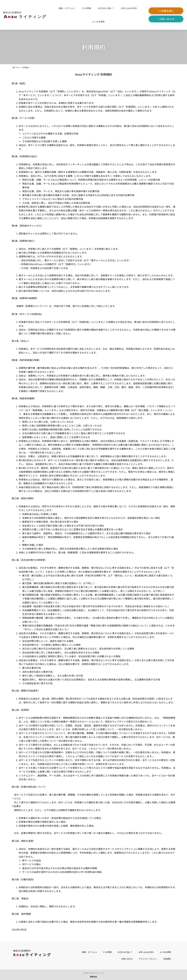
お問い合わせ (127, 959)
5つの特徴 (86, 8)
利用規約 (167, 959)
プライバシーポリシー (148, 959)
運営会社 (93, 977)
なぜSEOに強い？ (106, 8)
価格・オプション (67, 8)
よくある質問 (98, 22)
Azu (26, 16)
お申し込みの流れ (129, 8)
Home (16, 68)
